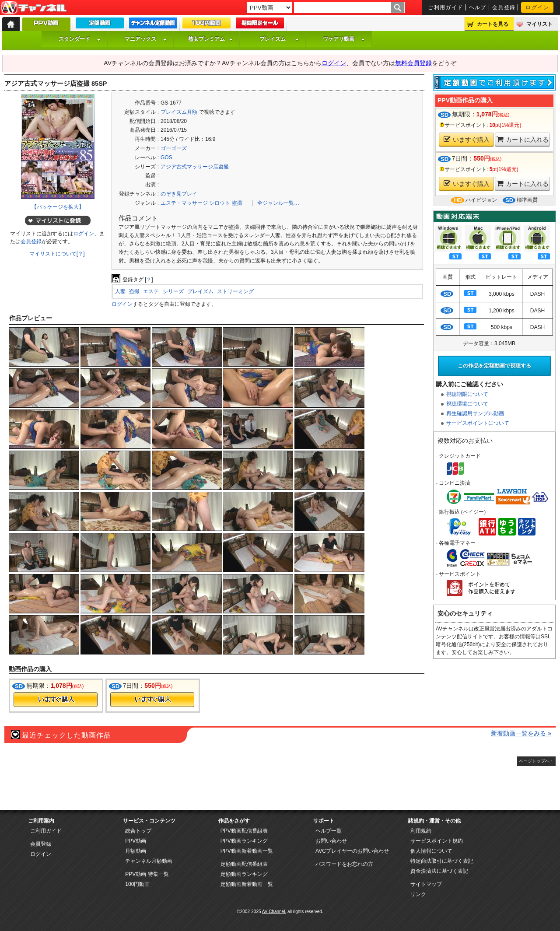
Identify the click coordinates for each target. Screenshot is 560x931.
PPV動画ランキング (244, 841)
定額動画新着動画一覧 (247, 884)
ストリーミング (235, 291)
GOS (166, 157)
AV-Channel (34, 8)
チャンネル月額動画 (149, 861)
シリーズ (173, 291)
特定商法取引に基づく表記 (442, 861)
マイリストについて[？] (57, 254)
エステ (151, 291)
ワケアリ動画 (344, 39)
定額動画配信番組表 (244, 864)
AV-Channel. (274, 912)
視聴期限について (467, 394)
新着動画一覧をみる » (521, 733)
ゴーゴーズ (174, 148)
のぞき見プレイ (179, 194)
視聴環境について (467, 404)
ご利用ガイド (446, 7)
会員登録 (504, 7)
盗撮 (237, 203)
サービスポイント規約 (437, 841)
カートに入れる (523, 139)
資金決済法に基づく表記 (439, 871)
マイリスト (539, 24)
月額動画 (136, 851)
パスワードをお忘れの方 (344, 864)
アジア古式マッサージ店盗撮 (195, 167)
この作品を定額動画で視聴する (494, 366)
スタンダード (80, 39)
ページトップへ (534, 761)
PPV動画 (136, 841)
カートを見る (493, 24)
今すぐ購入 (56, 700)
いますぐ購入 (467, 139)
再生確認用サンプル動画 (475, 413)
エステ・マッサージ (184, 203)
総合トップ (138, 831)
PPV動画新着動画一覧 (247, 851)
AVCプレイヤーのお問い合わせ (352, 851)
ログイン (537, 7)
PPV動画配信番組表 (244, 831)
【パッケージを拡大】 (58, 207)
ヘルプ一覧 (329, 831)
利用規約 (421, 831)
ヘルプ (478, 7)
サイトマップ (426, 884)
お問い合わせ (331, 841)
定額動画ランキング (244, 874)
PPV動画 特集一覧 (147, 874)
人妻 (120, 291)
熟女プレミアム (210, 39)
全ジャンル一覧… (278, 203)
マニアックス (146, 39)
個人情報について (431, 851)
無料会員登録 (413, 63)
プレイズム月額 (179, 112)
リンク (418, 894)
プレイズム (279, 39)
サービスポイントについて (478, 423)
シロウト (220, 203)
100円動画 (137, 884)
